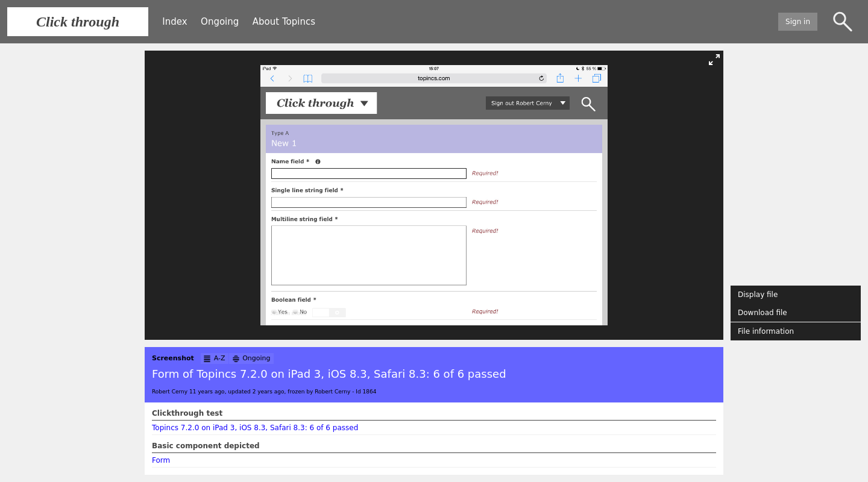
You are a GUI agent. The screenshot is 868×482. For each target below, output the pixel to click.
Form (161, 460)
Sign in (798, 22)
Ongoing (220, 22)
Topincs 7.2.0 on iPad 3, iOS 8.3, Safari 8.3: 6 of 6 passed (255, 428)
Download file (763, 313)
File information (766, 331)
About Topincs (284, 22)
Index (175, 22)
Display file (758, 295)
